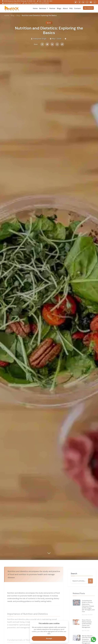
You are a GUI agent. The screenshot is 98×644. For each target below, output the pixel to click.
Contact (77, 8)
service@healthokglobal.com (13, 3)
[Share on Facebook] (42, 44)
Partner (52, 8)
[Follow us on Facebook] (79, 2)
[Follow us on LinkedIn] (83, 2)
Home (35, 8)
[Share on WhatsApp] (57, 44)
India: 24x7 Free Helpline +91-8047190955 (37, 3)
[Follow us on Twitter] (76, 2)
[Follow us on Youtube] (91, 2)
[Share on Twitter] (47, 44)
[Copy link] (62, 44)
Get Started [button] (88, 8)
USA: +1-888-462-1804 (46, 1)
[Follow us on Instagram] (87, 2)
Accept (49, 638)
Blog (13, 15)
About (65, 8)
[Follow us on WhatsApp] (95, 2)
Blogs (59, 8)
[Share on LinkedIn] (52, 44)
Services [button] (43, 8)
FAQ (71, 8)
